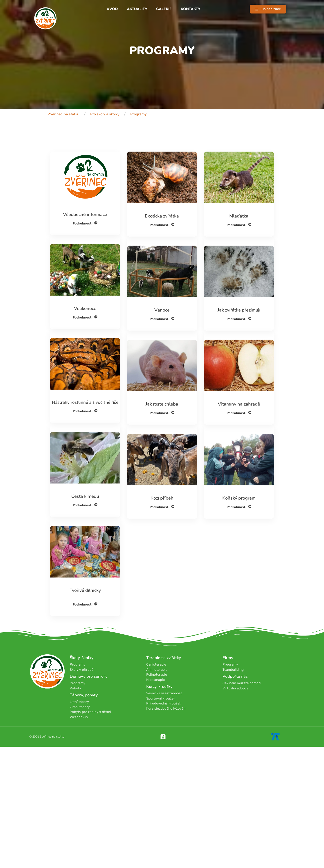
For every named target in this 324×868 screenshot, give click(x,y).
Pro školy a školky (105, 114)
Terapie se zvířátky (164, 658)
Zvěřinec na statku (64, 114)
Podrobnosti (85, 269)
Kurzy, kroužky (159, 686)
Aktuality (137, 9)
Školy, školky (82, 658)
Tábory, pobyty (84, 695)
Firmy (228, 658)
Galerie (164, 9)
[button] (268, 9)
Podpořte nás (235, 676)
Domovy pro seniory (89, 676)
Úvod (112, 9)
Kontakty (190, 9)
